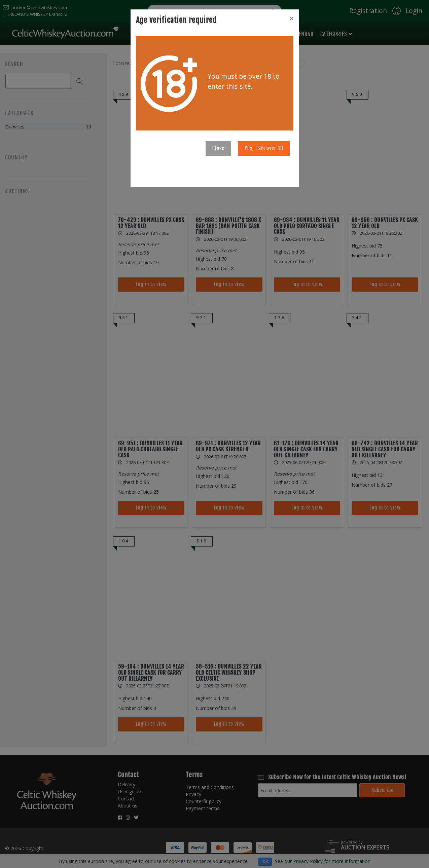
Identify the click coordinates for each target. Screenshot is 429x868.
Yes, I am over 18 (264, 148)
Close (218, 148)
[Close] (291, 18)
